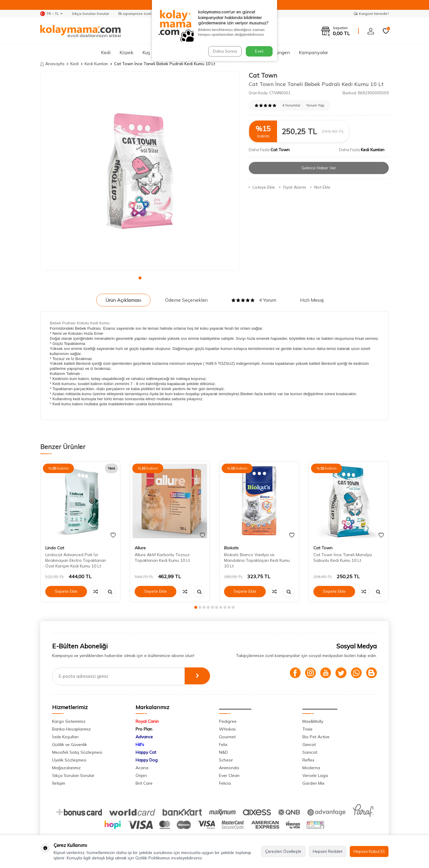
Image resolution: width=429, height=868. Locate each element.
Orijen (141, 775)
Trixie (307, 729)
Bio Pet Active (316, 737)
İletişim (59, 783)
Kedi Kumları (96, 64)
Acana (142, 768)
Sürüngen (280, 52)
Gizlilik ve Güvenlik (70, 745)
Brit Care (144, 783)
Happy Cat (146, 752)
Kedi (106, 52)
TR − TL (51, 14)
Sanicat (310, 752)
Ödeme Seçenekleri (186, 300)
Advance (144, 737)
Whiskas (227, 729)
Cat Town (263, 75)
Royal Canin (147, 721)
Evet (259, 51)
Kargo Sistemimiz (69, 721)
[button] (140, 278)
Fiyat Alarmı (293, 187)
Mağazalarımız (66, 768)
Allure (140, 548)
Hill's (140, 745)
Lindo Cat (55, 548)
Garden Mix (313, 783)
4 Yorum (254, 300)
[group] (140, 171)
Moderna (311, 768)
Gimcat (309, 745)
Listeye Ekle (262, 187)
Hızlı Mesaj (312, 300)
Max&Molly (313, 721)
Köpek (126, 52)
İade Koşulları (65, 737)
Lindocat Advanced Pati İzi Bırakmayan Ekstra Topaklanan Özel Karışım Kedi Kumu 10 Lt (76, 560)
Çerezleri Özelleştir (283, 851)
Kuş (146, 52)
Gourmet (227, 737)
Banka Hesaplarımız (71, 729)
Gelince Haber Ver (319, 168)
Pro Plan (144, 729)
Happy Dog (147, 760)
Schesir (226, 760)
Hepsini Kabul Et (369, 851)
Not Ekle (320, 187)
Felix (223, 745)
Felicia (225, 783)
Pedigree (228, 721)
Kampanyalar (313, 52)
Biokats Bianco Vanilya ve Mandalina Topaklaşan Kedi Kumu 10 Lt (257, 560)
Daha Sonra (225, 51)
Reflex (308, 760)
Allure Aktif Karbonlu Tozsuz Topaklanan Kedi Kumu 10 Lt (162, 557)
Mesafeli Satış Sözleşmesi (77, 752)
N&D (223, 752)
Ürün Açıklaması (123, 300)
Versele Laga (315, 775)
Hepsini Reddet (328, 851)
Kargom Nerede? (371, 14)
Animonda (229, 768)
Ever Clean (229, 775)
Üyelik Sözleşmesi (69, 760)
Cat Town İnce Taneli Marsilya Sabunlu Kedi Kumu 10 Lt (343, 557)
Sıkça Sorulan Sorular (90, 14)
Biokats (231, 548)
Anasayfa (52, 64)
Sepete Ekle (66, 591)
